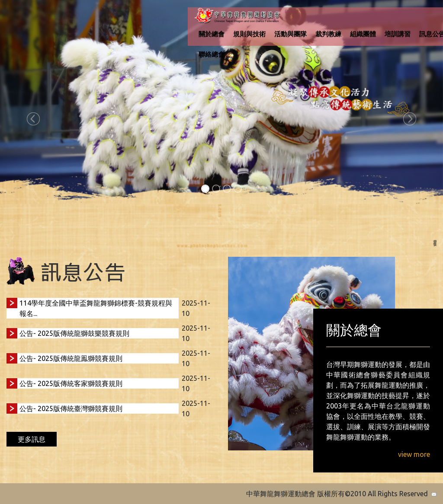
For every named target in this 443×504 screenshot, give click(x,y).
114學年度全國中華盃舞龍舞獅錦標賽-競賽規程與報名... (96, 308)
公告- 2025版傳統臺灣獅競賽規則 (71, 408)
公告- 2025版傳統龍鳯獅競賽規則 (71, 358)
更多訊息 (32, 439)
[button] (33, 119)
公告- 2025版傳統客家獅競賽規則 (71, 383)
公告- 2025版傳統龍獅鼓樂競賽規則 (74, 333)
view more (414, 454)
